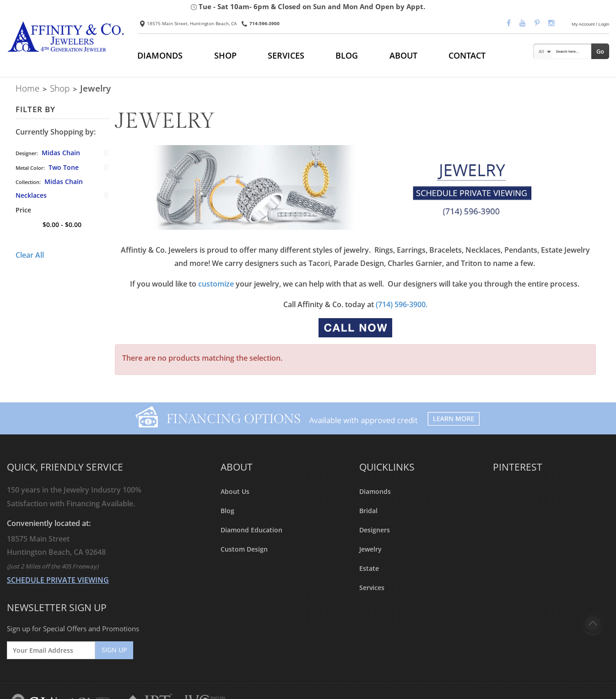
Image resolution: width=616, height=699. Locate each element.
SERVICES (286, 55)
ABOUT (403, 55)
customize (216, 284)
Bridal (368, 511)
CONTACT (467, 55)
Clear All (30, 255)
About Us (235, 491)
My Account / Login (590, 24)
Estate (369, 568)
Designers (375, 530)
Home (27, 88)
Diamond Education (251, 530)
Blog (227, 511)
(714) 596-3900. (402, 304)
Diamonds (375, 491)
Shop (60, 88)
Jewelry (370, 549)
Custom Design (244, 549)
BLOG (347, 55)
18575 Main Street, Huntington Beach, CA (188, 24)
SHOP (225, 55)
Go (600, 51)
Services (372, 588)
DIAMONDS (160, 55)
